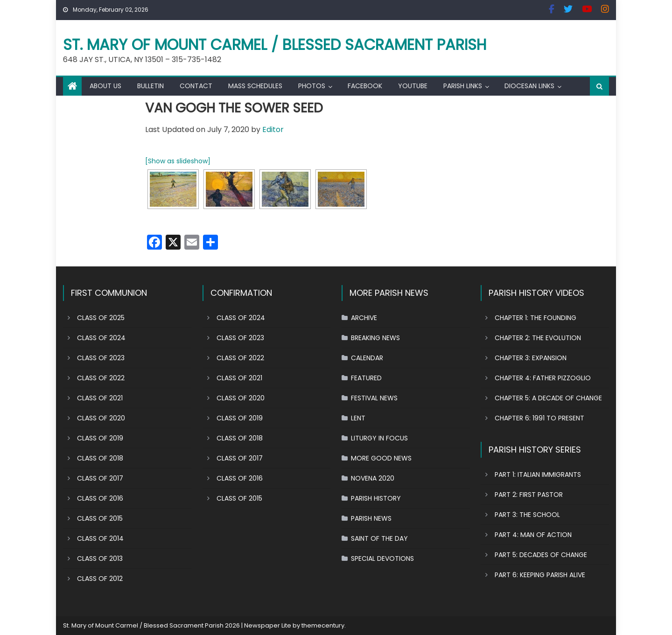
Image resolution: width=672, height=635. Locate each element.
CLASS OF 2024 (101, 338)
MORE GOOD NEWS (381, 458)
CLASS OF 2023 (101, 358)
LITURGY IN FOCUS (379, 438)
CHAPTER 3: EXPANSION (531, 358)
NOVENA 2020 (373, 478)
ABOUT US (105, 86)
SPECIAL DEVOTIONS (382, 558)
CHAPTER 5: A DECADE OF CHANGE (548, 398)
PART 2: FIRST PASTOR (529, 495)
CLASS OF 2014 (100, 538)
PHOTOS (312, 86)
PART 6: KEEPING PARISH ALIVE (540, 575)
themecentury (323, 625)
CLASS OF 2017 (100, 478)
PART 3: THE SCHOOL (527, 515)
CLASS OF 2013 (100, 558)
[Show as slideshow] (178, 161)
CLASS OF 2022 (101, 378)
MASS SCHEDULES (255, 86)
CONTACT (196, 86)
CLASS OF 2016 (100, 498)
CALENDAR (367, 358)
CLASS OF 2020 (101, 418)
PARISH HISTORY (376, 498)
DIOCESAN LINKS (529, 86)
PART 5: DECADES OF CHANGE (541, 555)
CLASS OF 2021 (100, 398)
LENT (358, 418)
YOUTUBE (413, 86)
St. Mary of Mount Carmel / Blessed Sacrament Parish (275, 45)
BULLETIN (150, 86)
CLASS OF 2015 (100, 518)
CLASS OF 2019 (100, 438)
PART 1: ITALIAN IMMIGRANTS (538, 475)
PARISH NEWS (371, 518)
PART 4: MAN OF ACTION (533, 535)
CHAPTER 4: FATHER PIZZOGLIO (543, 378)
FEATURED (366, 378)
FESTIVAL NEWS (374, 398)
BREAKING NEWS (375, 338)
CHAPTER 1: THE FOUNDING (535, 318)
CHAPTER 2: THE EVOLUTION (538, 338)
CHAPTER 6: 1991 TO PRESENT (539, 418)
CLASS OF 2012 (100, 579)
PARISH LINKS (463, 86)
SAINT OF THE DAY (379, 538)
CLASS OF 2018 (100, 458)
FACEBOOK (365, 86)
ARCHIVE (364, 318)
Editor (273, 129)
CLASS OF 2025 (101, 318)
